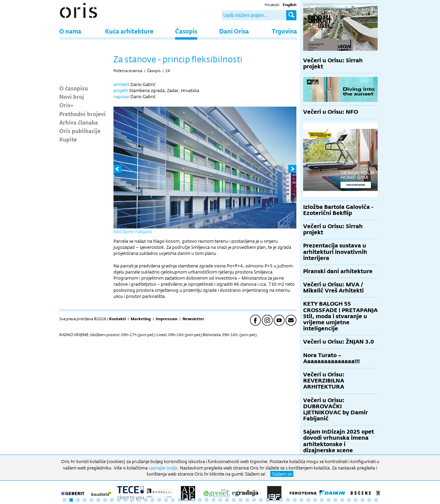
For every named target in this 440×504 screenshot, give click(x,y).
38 (315, 500)
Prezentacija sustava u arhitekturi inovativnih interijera (335, 252)
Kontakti (117, 319)
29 (254, 500)
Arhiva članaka (79, 122)
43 (349, 500)
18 (180, 500)
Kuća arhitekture (129, 31)
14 (152, 500)
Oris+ (66, 105)
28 (247, 500)
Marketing (141, 319)
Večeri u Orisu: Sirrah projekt (333, 63)
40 (329, 500)
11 (132, 500)
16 (166, 500)
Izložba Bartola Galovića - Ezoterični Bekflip (338, 210)
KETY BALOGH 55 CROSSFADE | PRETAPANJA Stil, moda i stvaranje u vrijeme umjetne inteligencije (340, 316)
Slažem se (282, 474)
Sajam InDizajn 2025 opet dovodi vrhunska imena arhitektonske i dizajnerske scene (339, 441)
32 (274, 500)
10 (125, 500)
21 (200, 500)
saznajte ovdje (163, 468)
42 (342, 500)
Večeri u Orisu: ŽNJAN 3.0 (339, 342)
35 (295, 500)
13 (146, 500)
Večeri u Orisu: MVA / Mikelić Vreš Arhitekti (333, 288)
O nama (70, 31)
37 (308, 500)
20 (193, 500)
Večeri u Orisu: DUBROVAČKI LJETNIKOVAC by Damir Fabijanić (336, 410)
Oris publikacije (80, 131)
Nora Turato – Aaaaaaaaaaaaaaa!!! (331, 358)
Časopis (186, 31)
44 (356, 500)
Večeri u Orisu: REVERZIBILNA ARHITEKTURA (324, 381)
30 (261, 500)
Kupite (68, 139)
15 (159, 500)
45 (362, 500)
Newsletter (193, 319)
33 (281, 500)
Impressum (167, 319)
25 (227, 500)
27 (240, 500)
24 (168, 71)
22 (207, 500)
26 (234, 500)
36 (301, 500)
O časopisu (74, 88)
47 (376, 500)
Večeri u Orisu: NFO (331, 112)
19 (186, 500)
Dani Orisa (234, 31)
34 (288, 500)
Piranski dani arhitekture (338, 271)
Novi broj (72, 96)
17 (173, 500)
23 (213, 500)
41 (335, 500)
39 (322, 500)
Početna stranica (128, 71)
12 (139, 500)
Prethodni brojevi (82, 114)
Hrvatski (272, 5)
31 (268, 500)
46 (369, 500)
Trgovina (284, 31)
